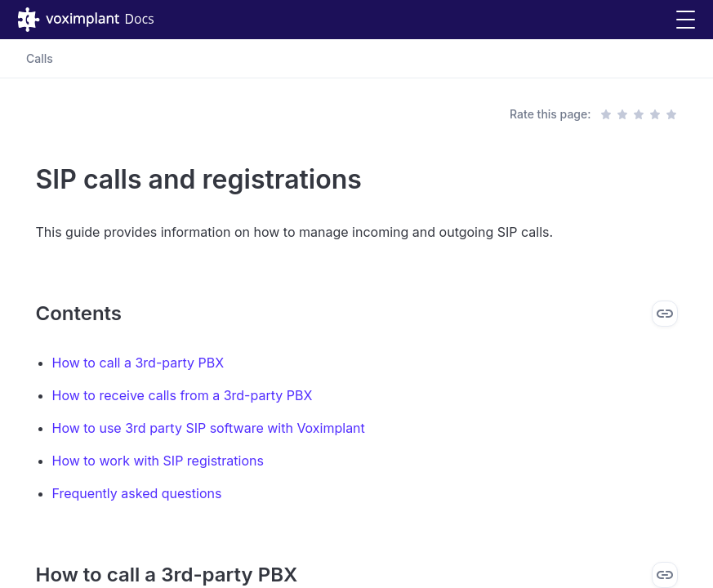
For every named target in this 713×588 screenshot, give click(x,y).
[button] (686, 20)
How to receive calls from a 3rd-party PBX (183, 395)
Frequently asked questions (137, 493)
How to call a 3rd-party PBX (138, 363)
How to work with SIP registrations (158, 461)
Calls (40, 58)
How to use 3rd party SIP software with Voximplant (209, 428)
